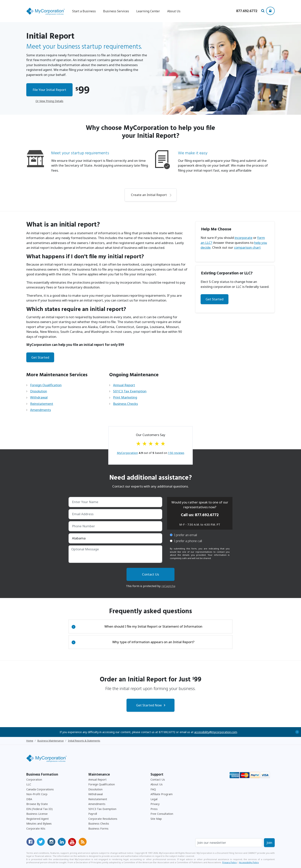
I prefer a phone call (186, 541)
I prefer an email (183, 535)
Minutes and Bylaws (39, 824)
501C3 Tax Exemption (130, 391)
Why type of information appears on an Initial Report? (133, 642)
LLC (29, 784)
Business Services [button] (116, 11)
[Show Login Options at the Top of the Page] (270, 11)
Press (154, 809)
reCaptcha (168, 586)
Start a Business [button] (84, 11)
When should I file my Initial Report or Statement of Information (137, 626)
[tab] (151, 626)
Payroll (93, 814)
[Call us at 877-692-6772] (247, 11)
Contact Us (158, 780)
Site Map (156, 819)
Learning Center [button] (148, 11)
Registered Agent (38, 819)
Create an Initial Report (149, 195)
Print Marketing (125, 397)
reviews (176, 453)
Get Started (40, 357)
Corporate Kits (36, 829)
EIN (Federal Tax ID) (39, 809)
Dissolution (39, 391)
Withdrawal (39, 397)
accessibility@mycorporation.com (216, 732)
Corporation (34, 780)
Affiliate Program (162, 794)
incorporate (244, 238)
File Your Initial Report (49, 90)
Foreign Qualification (46, 385)
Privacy (155, 804)
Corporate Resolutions (103, 819)
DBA (29, 799)
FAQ (153, 789)
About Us (174, 11)
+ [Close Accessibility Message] (297, 732)
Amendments (41, 410)
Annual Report (124, 385)
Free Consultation (162, 814)
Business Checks (125, 404)
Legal (154, 799)
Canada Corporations (40, 789)
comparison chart (247, 247)
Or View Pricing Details (49, 101)
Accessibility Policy (249, 862)
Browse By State (37, 804)
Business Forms (98, 829)
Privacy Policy (229, 862)
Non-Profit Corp (37, 794)
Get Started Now (149, 705)
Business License (37, 814)
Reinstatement (42, 404)
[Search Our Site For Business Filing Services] (263, 11)
